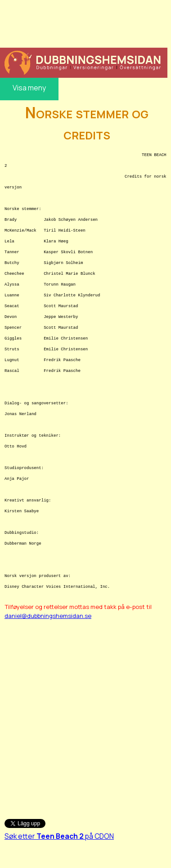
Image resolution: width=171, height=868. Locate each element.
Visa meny (29, 88)
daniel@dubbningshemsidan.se (48, 616)
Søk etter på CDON (59, 836)
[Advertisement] (83, 22)
